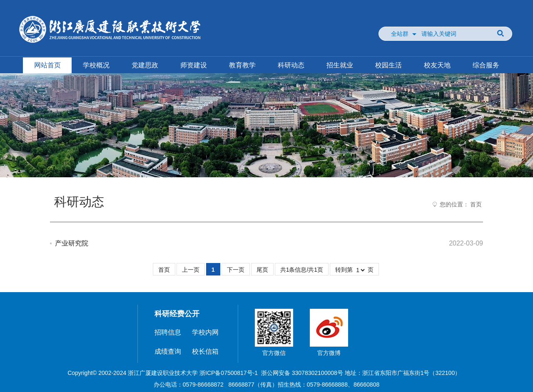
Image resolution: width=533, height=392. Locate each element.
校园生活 (389, 65)
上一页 (191, 270)
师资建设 (194, 65)
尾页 (262, 270)
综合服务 (486, 65)
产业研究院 (72, 243)
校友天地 (437, 65)
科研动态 (291, 65)
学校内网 (205, 332)
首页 (476, 204)
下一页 (236, 270)
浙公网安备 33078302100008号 (302, 373)
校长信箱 (205, 351)
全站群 (400, 34)
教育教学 (242, 65)
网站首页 (47, 65)
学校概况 (96, 65)
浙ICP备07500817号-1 (229, 373)
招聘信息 (168, 332)
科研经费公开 (177, 314)
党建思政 (145, 65)
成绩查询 (168, 351)
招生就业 (340, 65)
